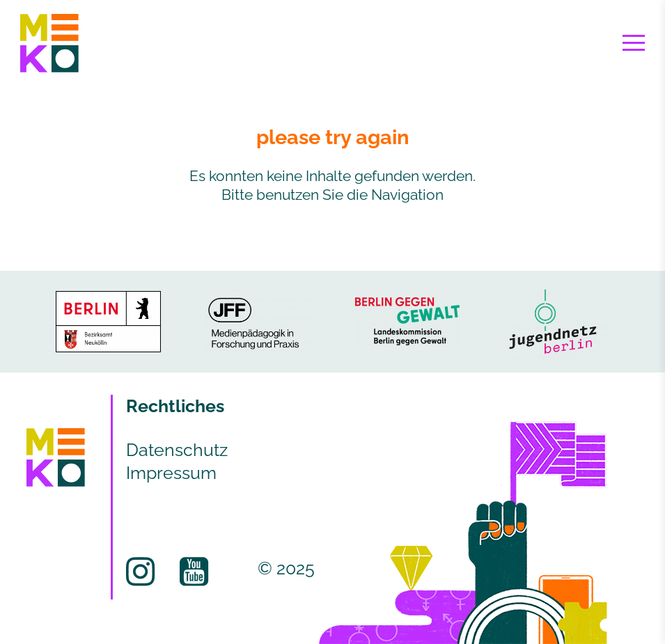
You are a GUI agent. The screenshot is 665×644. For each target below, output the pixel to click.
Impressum (171, 473)
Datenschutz (177, 450)
